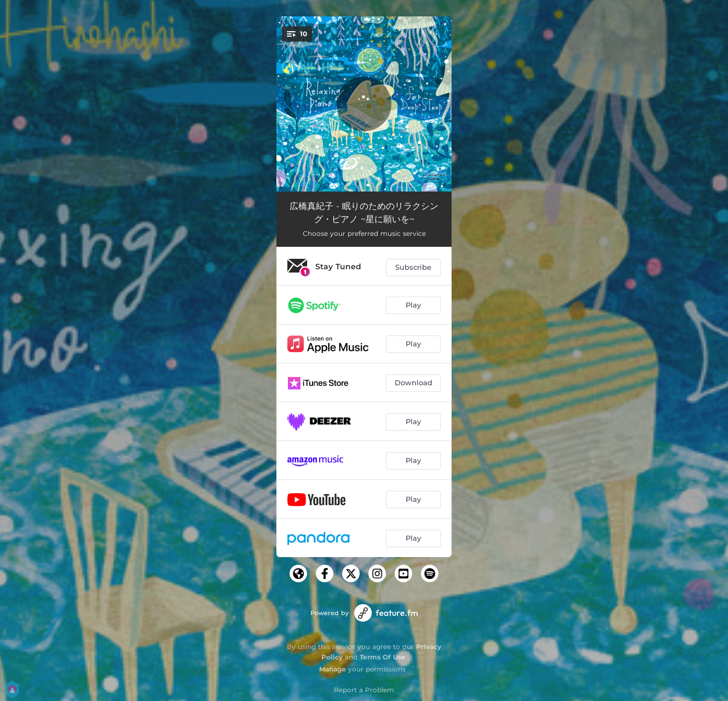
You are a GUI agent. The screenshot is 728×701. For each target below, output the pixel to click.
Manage (333, 669)
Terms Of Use (383, 657)
